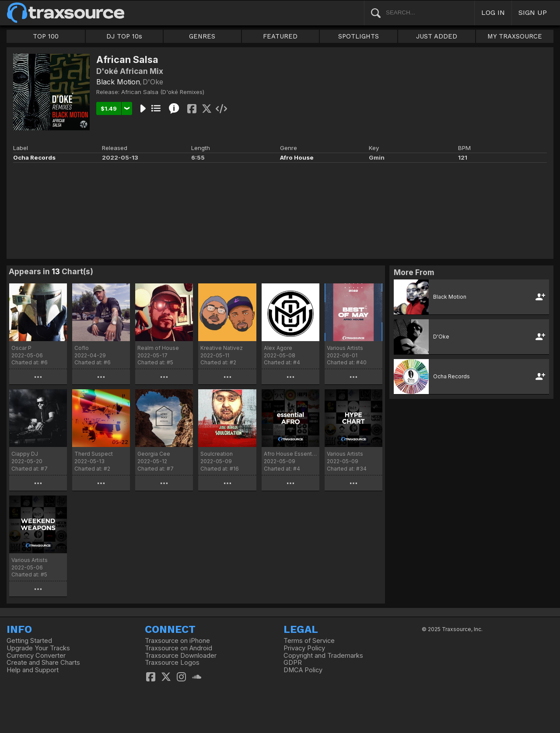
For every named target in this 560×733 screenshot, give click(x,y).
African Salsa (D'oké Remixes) (163, 92)
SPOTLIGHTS (359, 36)
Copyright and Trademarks (323, 656)
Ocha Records (34, 157)
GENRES (202, 36)
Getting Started (29, 641)
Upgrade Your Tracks (38, 648)
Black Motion (118, 82)
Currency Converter (36, 656)
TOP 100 (46, 36)
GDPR (293, 663)
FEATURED (280, 36)
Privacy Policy (304, 648)
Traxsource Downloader (181, 656)
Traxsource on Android (178, 648)
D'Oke (153, 82)
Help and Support (33, 670)
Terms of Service (309, 641)
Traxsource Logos (172, 663)
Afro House (297, 157)
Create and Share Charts (43, 663)
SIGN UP (533, 12)
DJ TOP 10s (124, 36)
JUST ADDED (437, 36)
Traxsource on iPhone (177, 641)
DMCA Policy (303, 670)
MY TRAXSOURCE (515, 36)
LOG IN (493, 12)
